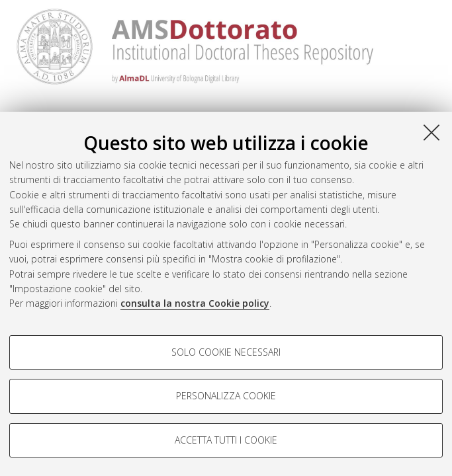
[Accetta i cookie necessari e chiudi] (431, 132)
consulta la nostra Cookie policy (195, 303)
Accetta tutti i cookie (226, 440)
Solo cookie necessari (226, 352)
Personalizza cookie (226, 396)
